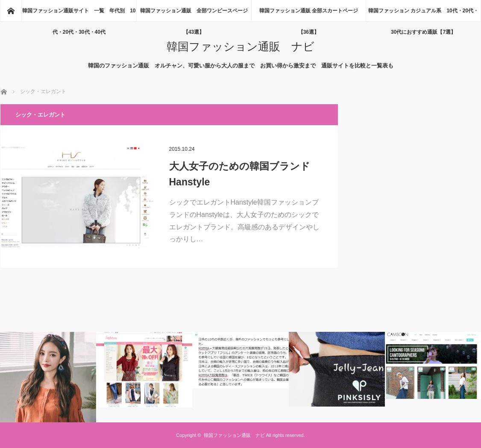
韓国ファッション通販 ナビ (240, 47)
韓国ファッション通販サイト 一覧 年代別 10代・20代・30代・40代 (79, 15)
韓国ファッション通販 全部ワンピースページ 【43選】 (196, 15)
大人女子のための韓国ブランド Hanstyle (245, 174)
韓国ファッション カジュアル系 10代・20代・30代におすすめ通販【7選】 (423, 15)
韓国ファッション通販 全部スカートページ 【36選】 (311, 15)
